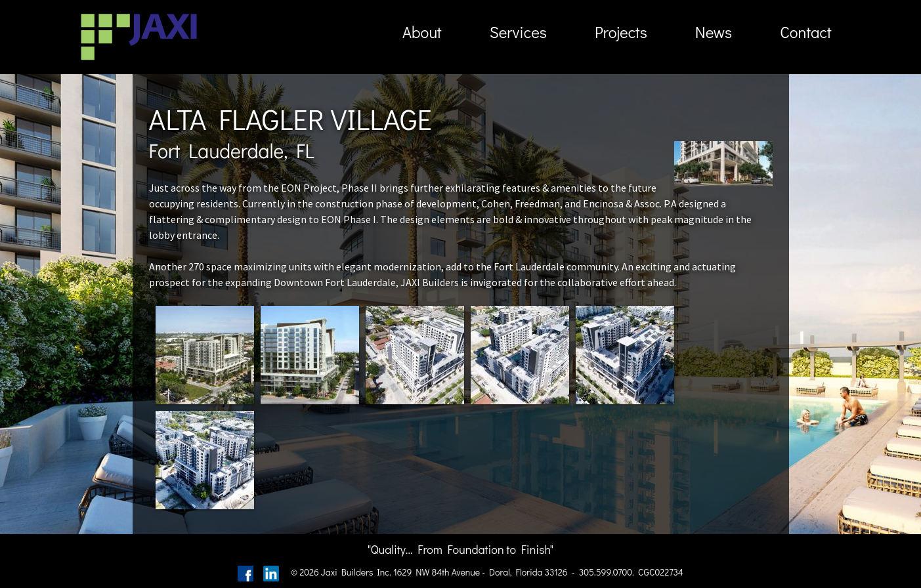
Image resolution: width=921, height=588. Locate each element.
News (714, 32)
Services (518, 32)
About (422, 32)
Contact (805, 32)
